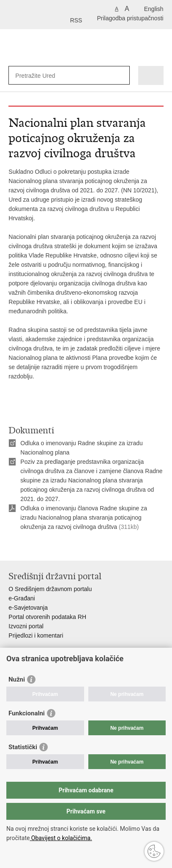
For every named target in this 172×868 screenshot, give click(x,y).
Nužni (17, 679)
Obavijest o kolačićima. (61, 838)
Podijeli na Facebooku (31, 547)
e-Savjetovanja (28, 608)
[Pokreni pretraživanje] (121, 75)
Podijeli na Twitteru (49, 547)
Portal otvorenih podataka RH (47, 617)
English (154, 9)
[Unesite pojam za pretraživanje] (46, 75)
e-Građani (22, 598)
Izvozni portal (26, 626)
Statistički (23, 747)
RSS (76, 20)
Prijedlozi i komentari (36, 635)
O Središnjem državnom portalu (50, 589)
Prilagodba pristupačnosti (130, 18)
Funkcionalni (27, 713)
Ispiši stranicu (13, 547)
